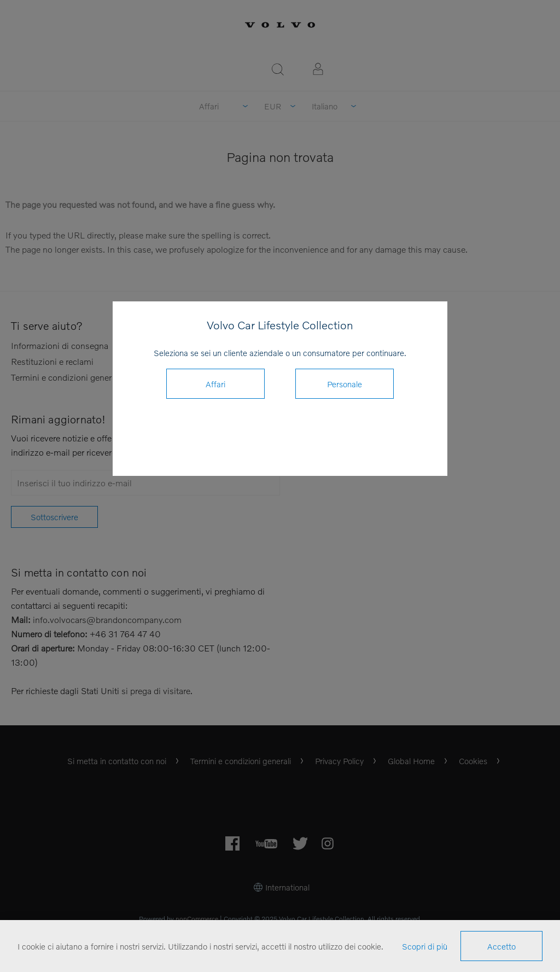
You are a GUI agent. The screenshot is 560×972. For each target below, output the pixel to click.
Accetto (501, 946)
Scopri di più (425, 946)
